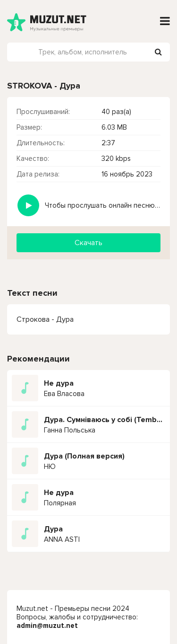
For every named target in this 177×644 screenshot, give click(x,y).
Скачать (88, 243)
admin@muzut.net (47, 626)
